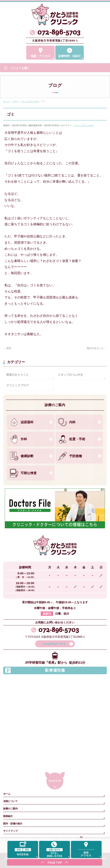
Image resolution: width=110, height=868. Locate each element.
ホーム (7, 794)
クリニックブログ (18, 385)
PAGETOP (55, 781)
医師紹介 (8, 816)
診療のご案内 (10, 809)
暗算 (7, 348)
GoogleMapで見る (54, 644)
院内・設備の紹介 (13, 824)
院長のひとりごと (18, 375)
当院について (10, 801)
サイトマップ (10, 831)
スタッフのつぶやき (84, 125)
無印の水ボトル (97, 348)
